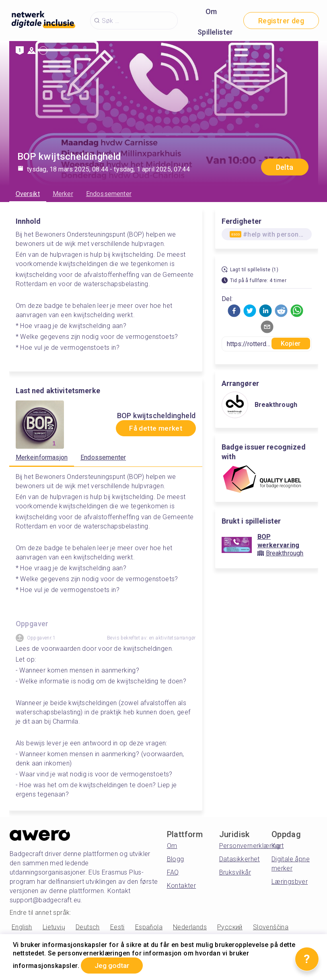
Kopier (291, 344)
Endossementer (109, 194)
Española (149, 927)
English (22, 927)
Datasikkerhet (240, 859)
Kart (278, 846)
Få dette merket (154, 428)
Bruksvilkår (235, 872)
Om (211, 11)
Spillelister (215, 32)
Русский (230, 927)
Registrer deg (281, 21)
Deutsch (88, 927)
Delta (285, 167)
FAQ (173, 872)
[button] (234, 311)
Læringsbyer (290, 882)
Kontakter (182, 886)
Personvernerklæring (250, 846)
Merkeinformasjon (42, 457)
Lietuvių (54, 927)
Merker (63, 194)
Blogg (176, 859)
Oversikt (28, 194)
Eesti (117, 927)
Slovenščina (271, 927)
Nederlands (190, 927)
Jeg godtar (114, 965)
